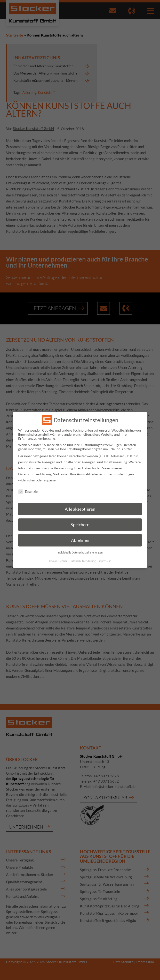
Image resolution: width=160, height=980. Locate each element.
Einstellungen (124, 468)
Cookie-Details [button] (58, 555)
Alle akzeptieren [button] (80, 503)
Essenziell (29, 485)
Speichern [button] (80, 519)
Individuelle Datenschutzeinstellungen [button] (80, 546)
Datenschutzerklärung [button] (83, 555)
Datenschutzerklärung (35, 468)
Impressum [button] (105, 555)
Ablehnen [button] (80, 534)
